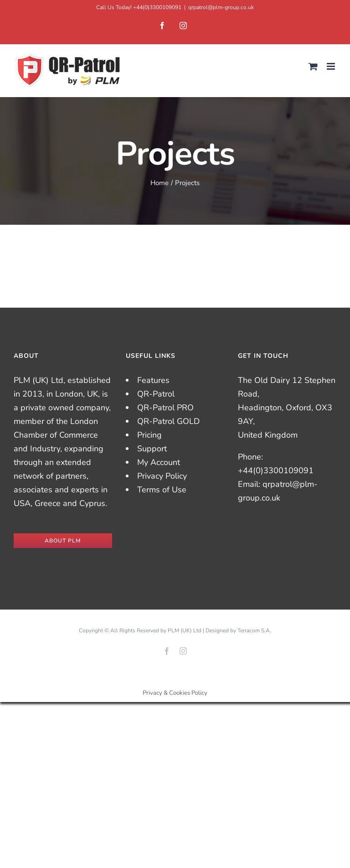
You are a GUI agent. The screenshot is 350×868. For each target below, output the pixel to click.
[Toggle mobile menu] (332, 66)
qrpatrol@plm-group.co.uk (221, 7)
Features (153, 380)
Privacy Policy (162, 476)
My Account (159, 462)
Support (152, 449)
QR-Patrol (156, 394)
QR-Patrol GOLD (168, 421)
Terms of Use (162, 490)
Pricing (149, 435)
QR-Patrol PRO (165, 408)
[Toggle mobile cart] (313, 66)
